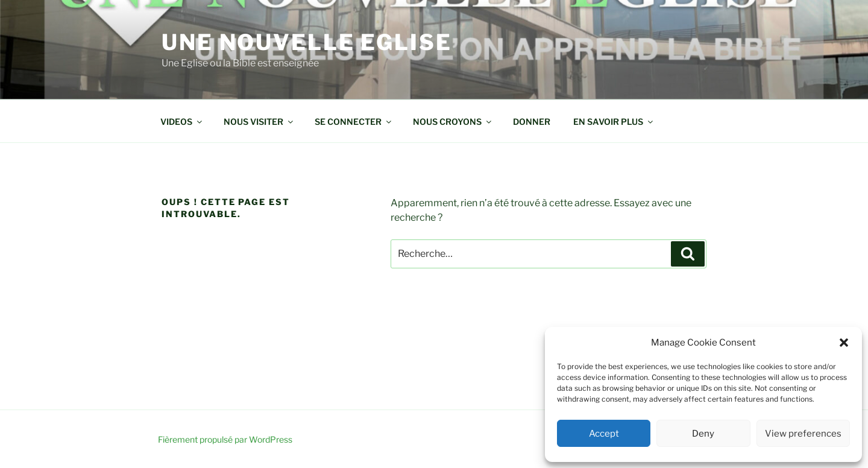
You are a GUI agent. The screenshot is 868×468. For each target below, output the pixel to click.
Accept (604, 434)
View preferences (803, 434)
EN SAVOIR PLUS (614, 122)
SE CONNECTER (354, 122)
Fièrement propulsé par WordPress (225, 439)
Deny (703, 434)
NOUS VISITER (259, 122)
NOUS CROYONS (453, 122)
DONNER (532, 122)
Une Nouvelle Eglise (307, 42)
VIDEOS (182, 122)
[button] (844, 343)
